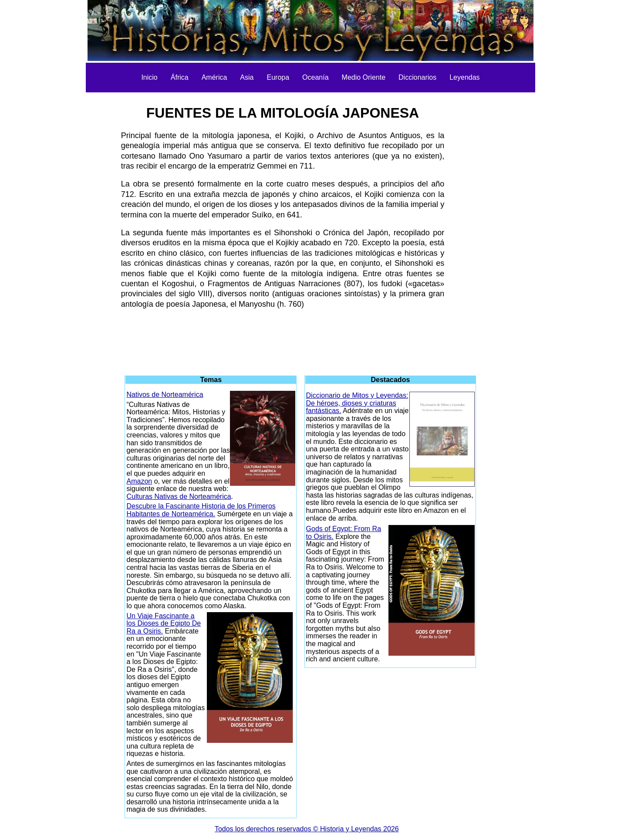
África (180, 77)
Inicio (149, 77)
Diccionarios (417, 77)
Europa (278, 77)
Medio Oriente (364, 77)
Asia (247, 77)
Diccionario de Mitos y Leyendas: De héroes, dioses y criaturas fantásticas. (357, 403)
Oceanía (315, 77)
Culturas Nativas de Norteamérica (179, 496)
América (214, 77)
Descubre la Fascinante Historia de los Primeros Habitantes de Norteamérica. (201, 510)
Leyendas (464, 77)
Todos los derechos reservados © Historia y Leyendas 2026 (307, 829)
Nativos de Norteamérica (165, 395)
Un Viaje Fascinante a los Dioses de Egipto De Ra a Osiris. (164, 623)
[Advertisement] (72, 227)
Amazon (139, 481)
